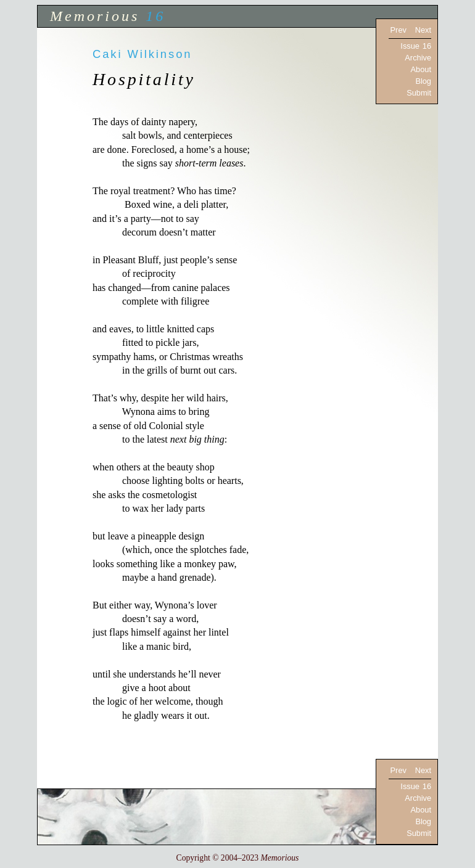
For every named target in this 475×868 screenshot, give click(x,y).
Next (423, 30)
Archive (418, 58)
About (421, 69)
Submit (419, 93)
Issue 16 (416, 46)
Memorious (95, 16)
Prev (399, 30)
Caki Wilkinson (142, 54)
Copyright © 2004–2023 (238, 858)
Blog (423, 81)
